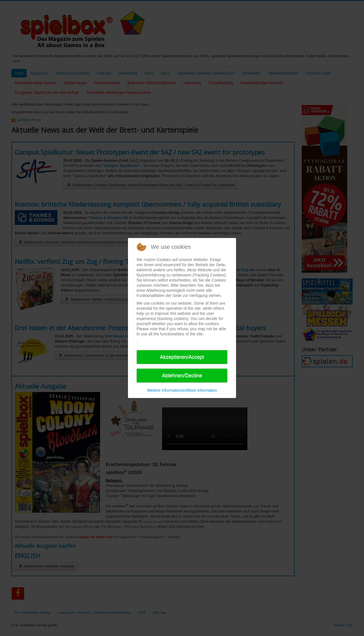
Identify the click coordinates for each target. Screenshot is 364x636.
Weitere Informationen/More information (182, 390)
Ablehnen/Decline (182, 376)
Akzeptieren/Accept (182, 357)
